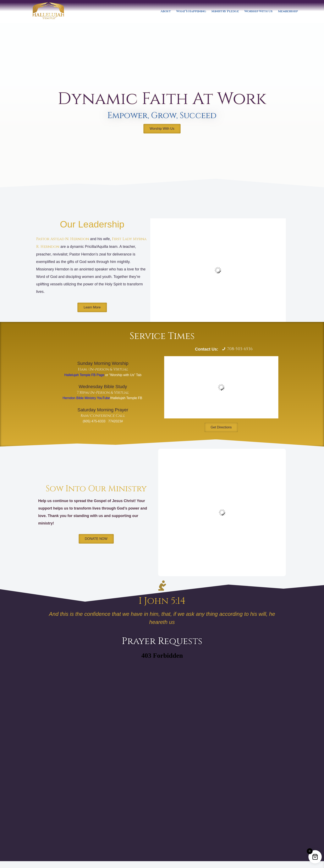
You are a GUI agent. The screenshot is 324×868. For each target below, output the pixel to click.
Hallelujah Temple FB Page (84, 375)
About (166, 11)
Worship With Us (258, 11)
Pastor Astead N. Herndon (63, 239)
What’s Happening (191, 11)
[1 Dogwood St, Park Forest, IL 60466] (221, 387)
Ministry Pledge (225, 11)
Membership (288, 11)
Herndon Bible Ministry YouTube (86, 398)
